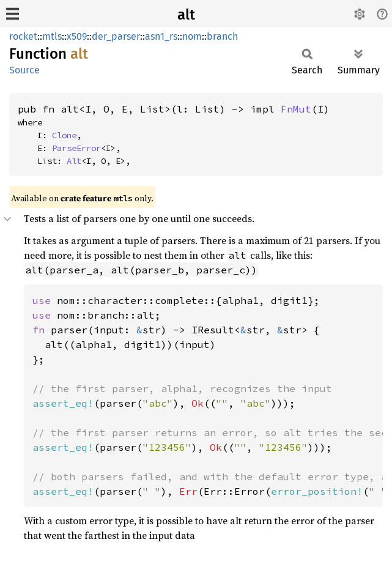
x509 (77, 36)
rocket (23, 36)
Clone (64, 135)
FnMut (296, 109)
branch (222, 36)
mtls (52, 36)
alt (186, 15)
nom (192, 36)
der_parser (116, 36)
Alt (74, 161)
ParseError (76, 148)
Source (24, 70)
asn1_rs (161, 36)
